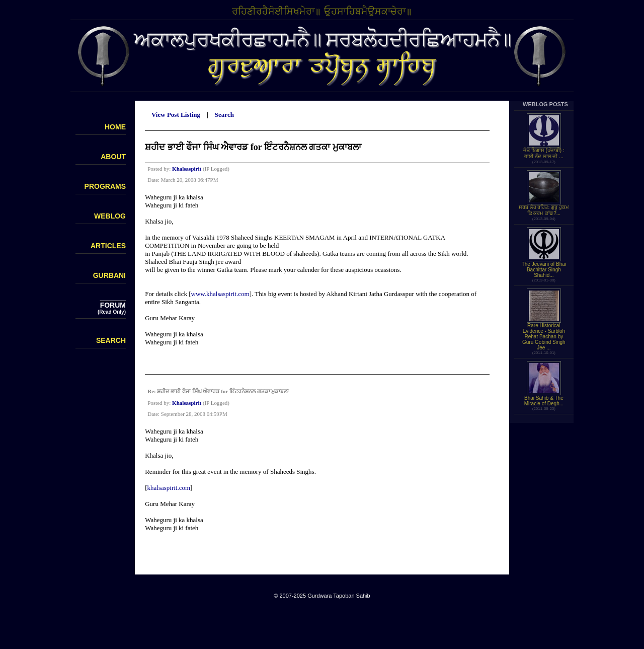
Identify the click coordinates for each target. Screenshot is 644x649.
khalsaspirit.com (169, 488)
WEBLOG (110, 216)
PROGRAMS (105, 186)
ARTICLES (108, 246)
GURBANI (109, 275)
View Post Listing (176, 115)
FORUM (113, 305)
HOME (115, 127)
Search (224, 115)
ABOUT (113, 157)
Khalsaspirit (187, 169)
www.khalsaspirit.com (220, 294)
